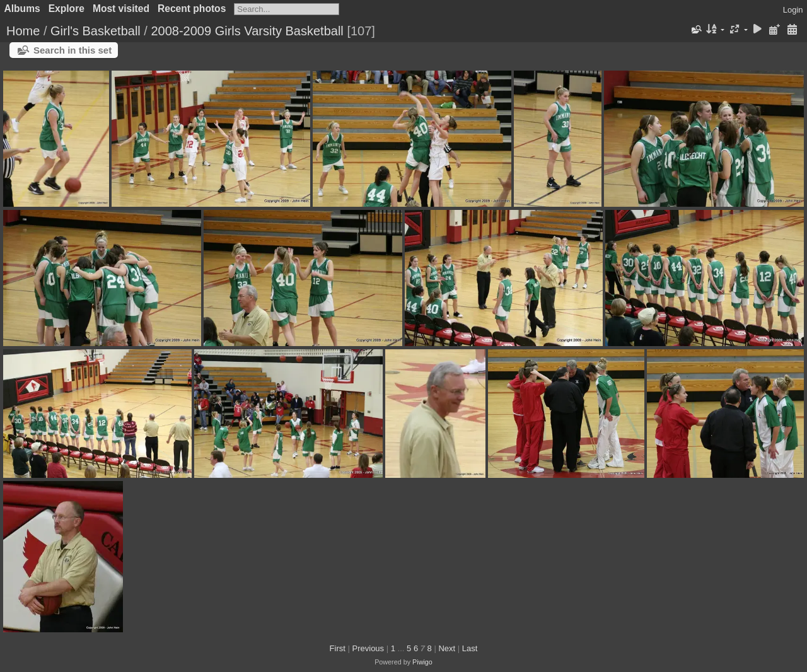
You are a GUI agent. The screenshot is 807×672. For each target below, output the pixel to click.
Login (793, 10)
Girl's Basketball (96, 31)
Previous (369, 648)
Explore (67, 9)
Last (470, 648)
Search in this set (73, 50)
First (338, 648)
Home (23, 31)
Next (447, 648)
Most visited (121, 9)
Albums (22, 9)
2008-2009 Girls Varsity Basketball (247, 31)
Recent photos (192, 9)
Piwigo (422, 662)
